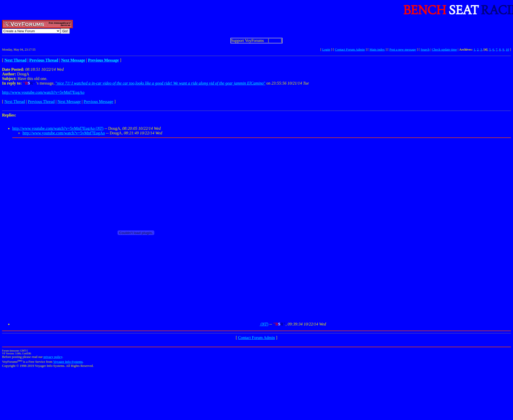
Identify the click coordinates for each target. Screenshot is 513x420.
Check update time (444, 49)
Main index (377, 49)
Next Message (69, 102)
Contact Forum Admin (350, 49)
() (140, 324)
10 (507, 49)
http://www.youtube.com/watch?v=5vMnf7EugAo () (58, 128)
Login (326, 49)
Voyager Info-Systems (68, 362)
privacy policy (53, 357)
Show (275, 40)
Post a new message (403, 49)
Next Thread (15, 102)
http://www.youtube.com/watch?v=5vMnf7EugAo (43, 92)
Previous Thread (41, 102)
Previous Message (98, 102)
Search (425, 49)
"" (160, 83)
